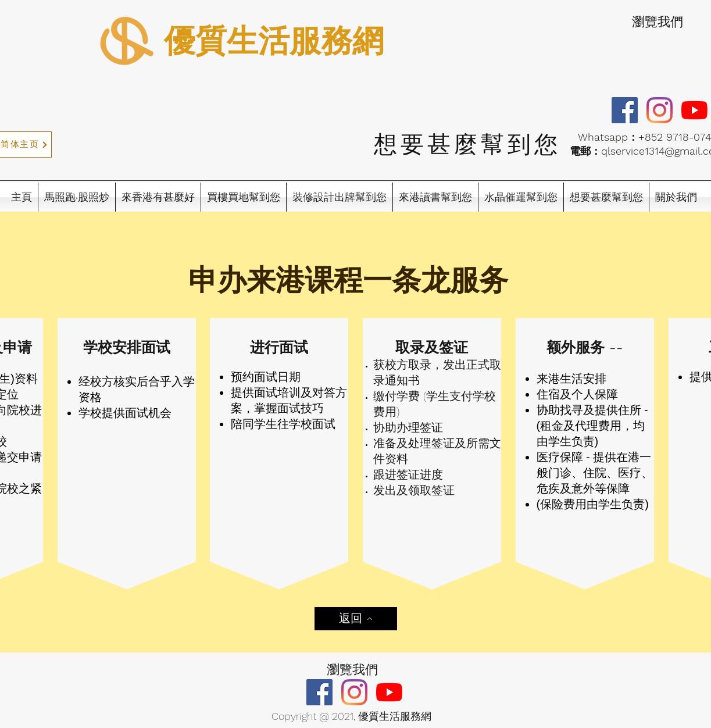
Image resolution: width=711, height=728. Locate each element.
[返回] (356, 619)
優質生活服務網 (274, 41)
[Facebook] (625, 110)
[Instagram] (660, 110)
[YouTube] (694, 110)
